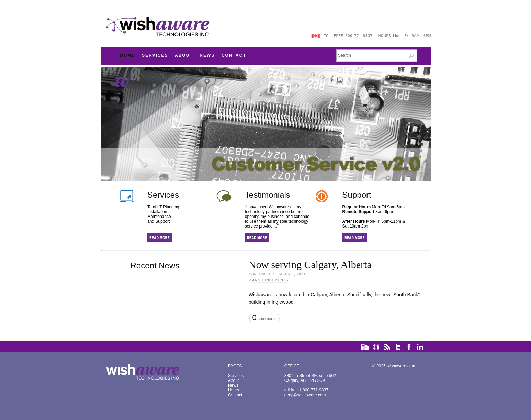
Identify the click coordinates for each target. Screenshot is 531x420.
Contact (234, 55)
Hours (234, 390)
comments (264, 319)
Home (127, 55)
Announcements (270, 280)
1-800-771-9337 (313, 390)
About (184, 55)
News (207, 55)
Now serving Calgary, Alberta (310, 264)
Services (155, 55)
